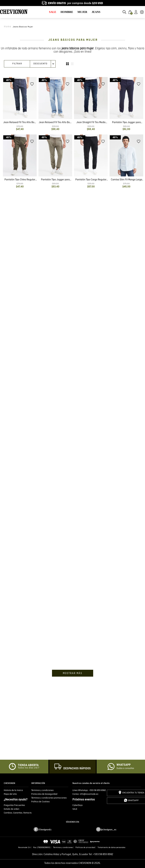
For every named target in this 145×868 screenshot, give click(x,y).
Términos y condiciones (63, 848)
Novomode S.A (24, 848)
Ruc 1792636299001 (42, 848)
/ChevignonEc (45, 830)
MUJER (82, 12)
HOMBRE (67, 12)
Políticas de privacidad (85, 848)
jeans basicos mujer (23, 27)
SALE (53, 12)
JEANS (96, 12)
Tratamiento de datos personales (111, 848)
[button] (124, 12)
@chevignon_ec (109, 830)
